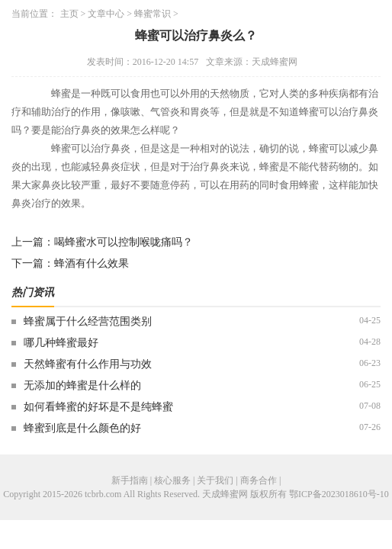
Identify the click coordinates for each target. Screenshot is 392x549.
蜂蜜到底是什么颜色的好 (82, 428)
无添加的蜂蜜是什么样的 (82, 385)
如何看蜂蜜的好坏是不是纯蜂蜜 (98, 407)
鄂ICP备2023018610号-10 (339, 494)
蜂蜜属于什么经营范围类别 (88, 321)
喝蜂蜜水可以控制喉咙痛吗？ (124, 242)
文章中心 (106, 14)
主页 (69, 14)
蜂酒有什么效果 (92, 263)
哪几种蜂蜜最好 (61, 343)
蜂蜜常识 (153, 14)
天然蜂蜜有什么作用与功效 (88, 364)
